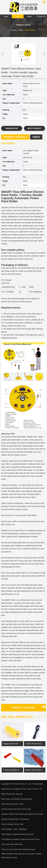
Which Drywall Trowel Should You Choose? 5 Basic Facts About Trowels (21, 856)
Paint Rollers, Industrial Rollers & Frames (17, 834)
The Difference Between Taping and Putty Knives (20, 839)
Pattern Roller (30, 30)
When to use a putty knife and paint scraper (18, 849)
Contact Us (41, 16)
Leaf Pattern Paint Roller (34, 814)
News (29, 16)
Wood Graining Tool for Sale (12, 804)
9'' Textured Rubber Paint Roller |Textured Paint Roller (12, 770)
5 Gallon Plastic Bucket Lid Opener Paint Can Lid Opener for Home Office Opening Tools (35, 744)
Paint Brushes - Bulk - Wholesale (14, 829)
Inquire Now (12, 128)
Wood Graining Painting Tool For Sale (16, 809)
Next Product (34, 128)
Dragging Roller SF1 (11, 744)
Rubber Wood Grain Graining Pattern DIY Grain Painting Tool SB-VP (35, 770)
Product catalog (23, 708)
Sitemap (19, 794)
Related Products (17, 717)
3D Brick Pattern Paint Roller (13, 814)
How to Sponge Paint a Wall (12, 824)
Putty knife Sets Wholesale (12, 844)
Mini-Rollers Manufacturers (21, 799)
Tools (18, 16)
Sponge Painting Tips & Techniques (15, 819)
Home (6, 16)
